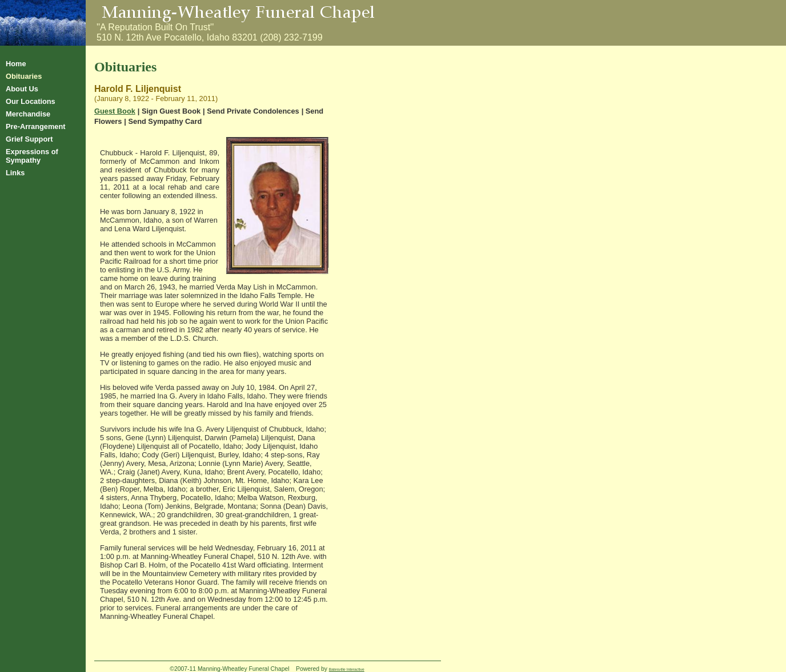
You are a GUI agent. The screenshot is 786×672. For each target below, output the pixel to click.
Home (16, 64)
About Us (22, 89)
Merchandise (28, 114)
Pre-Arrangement (36, 126)
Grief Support (29, 139)
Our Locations (31, 101)
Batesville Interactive (347, 669)
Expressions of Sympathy (32, 156)
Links (15, 173)
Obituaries (24, 76)
